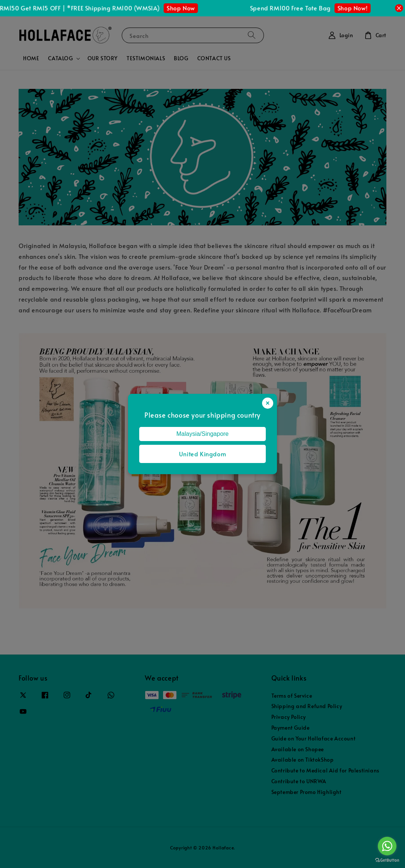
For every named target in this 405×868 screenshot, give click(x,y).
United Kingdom (202, 454)
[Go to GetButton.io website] (387, 860)
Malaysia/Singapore (203, 434)
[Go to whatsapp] (387, 846)
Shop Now (183, 8)
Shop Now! (355, 8)
